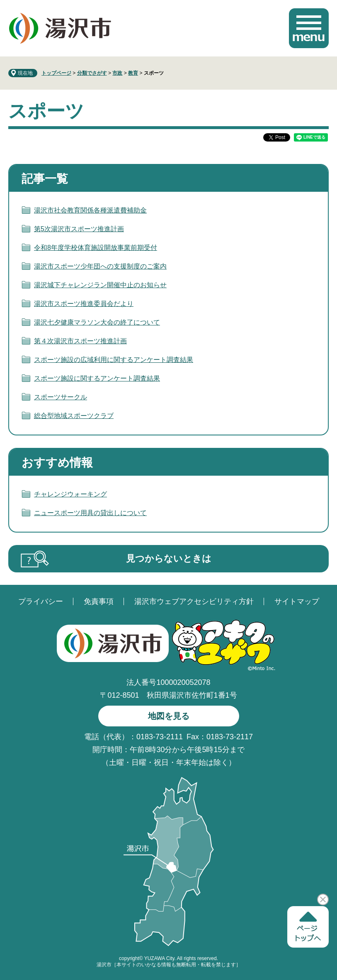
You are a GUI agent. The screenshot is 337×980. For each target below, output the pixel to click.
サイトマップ (297, 601)
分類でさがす (92, 73)
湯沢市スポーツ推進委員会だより (84, 304)
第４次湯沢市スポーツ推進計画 (80, 341)
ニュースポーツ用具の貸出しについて (90, 513)
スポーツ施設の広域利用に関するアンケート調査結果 (114, 360)
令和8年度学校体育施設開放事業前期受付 (96, 248)
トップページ (56, 73)
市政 (117, 73)
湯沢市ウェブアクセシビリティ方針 (194, 601)
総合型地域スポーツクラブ (74, 416)
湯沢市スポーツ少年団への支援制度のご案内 (100, 266)
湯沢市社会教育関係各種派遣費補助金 (90, 210)
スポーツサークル (61, 397)
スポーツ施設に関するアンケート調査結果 (97, 378)
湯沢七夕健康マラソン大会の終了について (97, 322)
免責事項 (99, 601)
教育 (133, 73)
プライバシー (41, 601)
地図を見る (169, 716)
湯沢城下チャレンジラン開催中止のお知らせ (100, 285)
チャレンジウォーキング (70, 494)
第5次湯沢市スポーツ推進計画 (79, 229)
